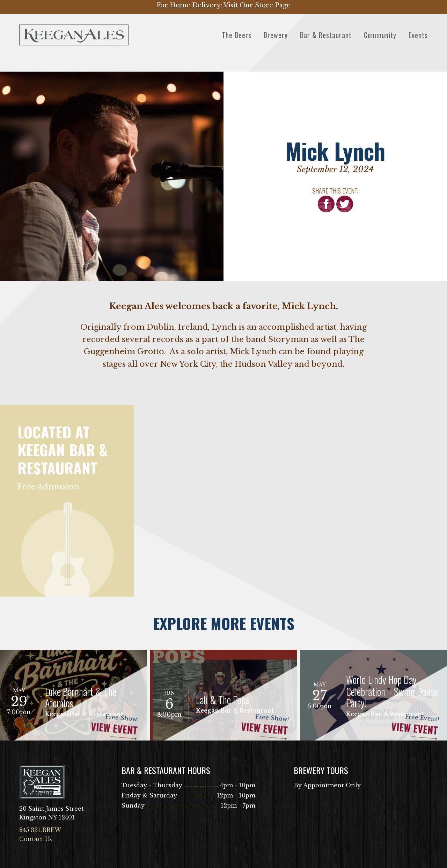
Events (418, 35)
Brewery (276, 35)
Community (380, 35)
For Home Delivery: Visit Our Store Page (223, 5)
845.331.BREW (40, 830)
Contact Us (36, 839)
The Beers (237, 35)
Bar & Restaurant (326, 35)
